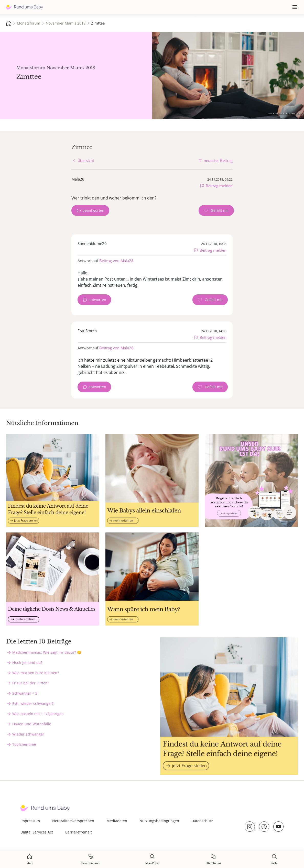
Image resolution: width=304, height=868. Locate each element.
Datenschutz (202, 821)
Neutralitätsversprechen (73, 821)
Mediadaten (117, 821)
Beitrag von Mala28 (116, 261)
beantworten (93, 210)
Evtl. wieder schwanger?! (33, 703)
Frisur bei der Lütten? (31, 683)
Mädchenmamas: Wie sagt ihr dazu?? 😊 (47, 652)
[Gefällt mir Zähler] (216, 210)
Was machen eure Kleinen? (36, 673)
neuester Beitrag (218, 160)
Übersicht (86, 160)
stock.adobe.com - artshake (285, 113)
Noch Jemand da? (27, 663)
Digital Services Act (37, 832)
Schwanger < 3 (25, 693)
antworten (97, 300)
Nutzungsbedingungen (159, 821)
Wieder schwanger (28, 734)
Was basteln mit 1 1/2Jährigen (38, 714)
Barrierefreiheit (79, 832)
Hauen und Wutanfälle (32, 724)
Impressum (30, 821)
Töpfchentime (24, 744)
